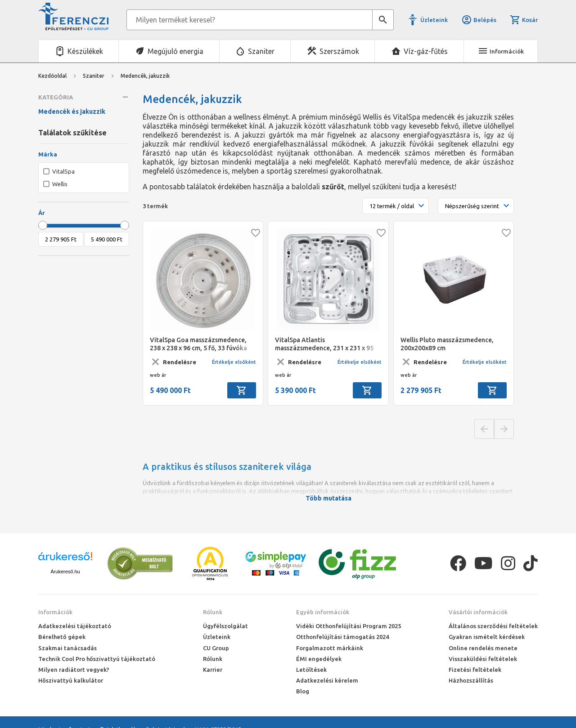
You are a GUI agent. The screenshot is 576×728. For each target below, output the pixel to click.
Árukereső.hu (65, 572)
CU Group (216, 648)
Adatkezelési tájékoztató (75, 626)
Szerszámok (339, 51)
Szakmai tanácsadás (67, 648)
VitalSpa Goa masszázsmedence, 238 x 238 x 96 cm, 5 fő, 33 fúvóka (198, 344)
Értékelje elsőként (234, 362)
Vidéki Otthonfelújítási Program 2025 (349, 626)
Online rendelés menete (483, 648)
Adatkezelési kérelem (327, 680)
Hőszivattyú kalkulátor (71, 680)
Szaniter (261, 51)
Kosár (524, 20)
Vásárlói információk (478, 612)
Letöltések (311, 670)
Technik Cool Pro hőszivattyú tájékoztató (97, 659)
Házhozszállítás (471, 680)
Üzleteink (434, 20)
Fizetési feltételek (475, 670)
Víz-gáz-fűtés (426, 51)
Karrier (213, 670)
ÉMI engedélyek (319, 659)
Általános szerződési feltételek (493, 626)
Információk (55, 612)
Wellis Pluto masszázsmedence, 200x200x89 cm (447, 344)
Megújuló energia (175, 51)
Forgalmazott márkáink (330, 648)
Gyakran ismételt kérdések (487, 637)
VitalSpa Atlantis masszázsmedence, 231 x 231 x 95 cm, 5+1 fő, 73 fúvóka (324, 344)
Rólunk (213, 612)
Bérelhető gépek (62, 637)
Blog (303, 691)
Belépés (479, 20)
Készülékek (85, 51)
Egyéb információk (323, 612)
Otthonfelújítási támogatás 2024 (342, 637)
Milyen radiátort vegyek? (74, 670)
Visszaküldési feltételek (483, 659)
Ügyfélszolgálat (225, 626)
